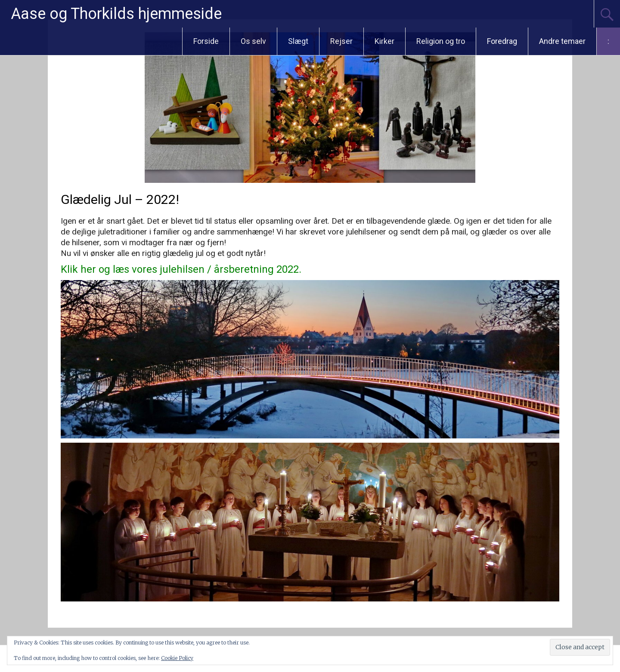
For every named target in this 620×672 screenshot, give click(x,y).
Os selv (253, 41)
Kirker (384, 41)
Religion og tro (441, 41)
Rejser (341, 41)
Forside (206, 41)
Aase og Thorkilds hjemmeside (116, 14)
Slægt (298, 41)
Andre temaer (562, 41)
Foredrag (502, 41)
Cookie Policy (177, 658)
